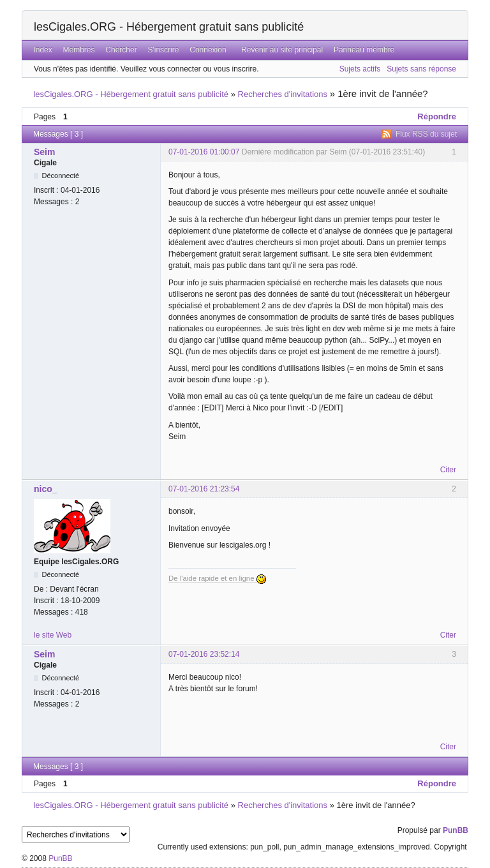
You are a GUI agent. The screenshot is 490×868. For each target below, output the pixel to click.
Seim (44, 152)
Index (42, 50)
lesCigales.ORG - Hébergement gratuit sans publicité (169, 27)
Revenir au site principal (282, 50)
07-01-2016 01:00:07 (204, 152)
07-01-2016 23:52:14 (204, 654)
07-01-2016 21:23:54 (204, 489)
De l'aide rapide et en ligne (217, 579)
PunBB (456, 830)
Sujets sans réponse (421, 69)
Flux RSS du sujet (426, 134)
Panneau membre (364, 50)
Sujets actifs (360, 69)
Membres (79, 50)
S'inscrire (163, 50)
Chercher (121, 50)
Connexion (208, 50)
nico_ (46, 489)
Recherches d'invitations (283, 94)
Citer (448, 470)
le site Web (53, 635)
